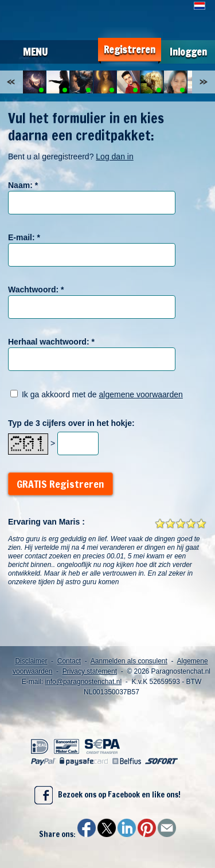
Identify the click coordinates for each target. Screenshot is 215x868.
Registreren (130, 50)
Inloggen (188, 52)
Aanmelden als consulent (129, 661)
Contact (69, 661)
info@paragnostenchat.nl (83, 682)
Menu (35, 52)
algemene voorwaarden (141, 394)
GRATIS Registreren (60, 484)
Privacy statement (90, 671)
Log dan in (114, 157)
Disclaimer (31, 661)
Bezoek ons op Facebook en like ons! (107, 795)
